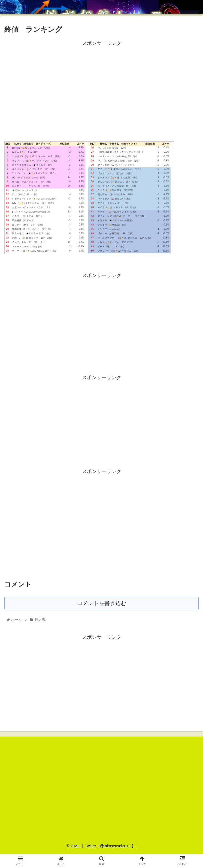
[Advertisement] (101, 86)
